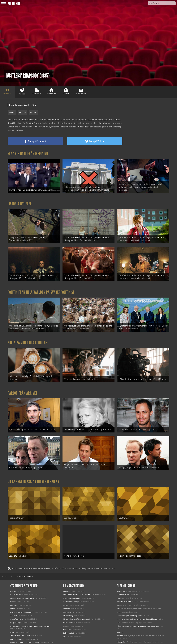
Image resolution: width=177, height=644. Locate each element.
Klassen (66, 615)
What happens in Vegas (71, 591)
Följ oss (119, 594)
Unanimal (13, 594)
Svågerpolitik (121, 631)
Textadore (120, 622)
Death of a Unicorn (16, 608)
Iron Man (66, 594)
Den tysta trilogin (16, 612)
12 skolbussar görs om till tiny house (129, 605)
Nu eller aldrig (68, 605)
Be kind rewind (68, 622)
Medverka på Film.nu (124, 591)
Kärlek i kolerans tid (70, 612)
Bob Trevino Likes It (17, 584)
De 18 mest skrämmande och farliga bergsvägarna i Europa (137, 608)
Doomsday (67, 601)
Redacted (67, 598)
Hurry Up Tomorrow (17, 628)
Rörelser (13, 591)
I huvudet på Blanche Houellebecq (22, 587)
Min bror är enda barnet (71, 587)
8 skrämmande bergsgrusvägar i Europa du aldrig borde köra (138, 615)
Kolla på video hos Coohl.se (27, 338)
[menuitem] (4, 566)
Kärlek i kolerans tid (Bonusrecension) (76, 608)
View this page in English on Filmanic (23, 105)
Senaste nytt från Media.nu (28, 153)
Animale (13, 622)
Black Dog (13, 581)
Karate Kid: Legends (17, 639)
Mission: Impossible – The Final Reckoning (24, 632)
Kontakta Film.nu (123, 584)
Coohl (119, 601)
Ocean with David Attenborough (21, 601)
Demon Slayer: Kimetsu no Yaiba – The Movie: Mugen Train (30, 615)
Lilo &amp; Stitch (16, 636)
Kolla (118, 612)
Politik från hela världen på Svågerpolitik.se (41, 289)
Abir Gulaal (13, 605)
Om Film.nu (121, 581)
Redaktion (120, 587)
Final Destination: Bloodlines (20, 625)
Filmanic (120, 598)
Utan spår (67, 581)
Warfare (12, 598)
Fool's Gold (67, 619)
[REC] (65, 626)
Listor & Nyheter (20, 203)
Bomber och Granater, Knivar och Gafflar (77, 584)
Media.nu (120, 625)
